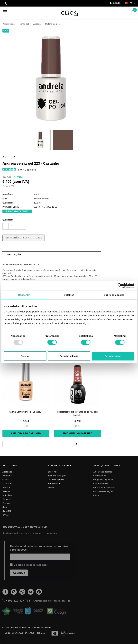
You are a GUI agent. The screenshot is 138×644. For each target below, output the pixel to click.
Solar (5, 507)
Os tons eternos (52, 24)
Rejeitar (25, 356)
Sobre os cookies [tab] (114, 295)
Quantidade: (8, 220)
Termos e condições (57, 476)
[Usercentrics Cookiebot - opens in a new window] (120, 285)
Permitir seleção (69, 356)
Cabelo (6, 480)
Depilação (7, 484)
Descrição (14, 255)
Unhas (5, 515)
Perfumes (7, 499)
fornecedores (54, 484)
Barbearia (7, 476)
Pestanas (7, 503)
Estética (6, 487)
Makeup (6, 491)
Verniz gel (24, 24)
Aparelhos (7, 472)
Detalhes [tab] (69, 295)
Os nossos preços (56, 480)
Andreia (37, 24)
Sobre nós (53, 472)
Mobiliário (7, 495)
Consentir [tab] (24, 295)
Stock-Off (7, 511)
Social (51, 487)
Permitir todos (113, 356)
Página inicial (9, 24)
